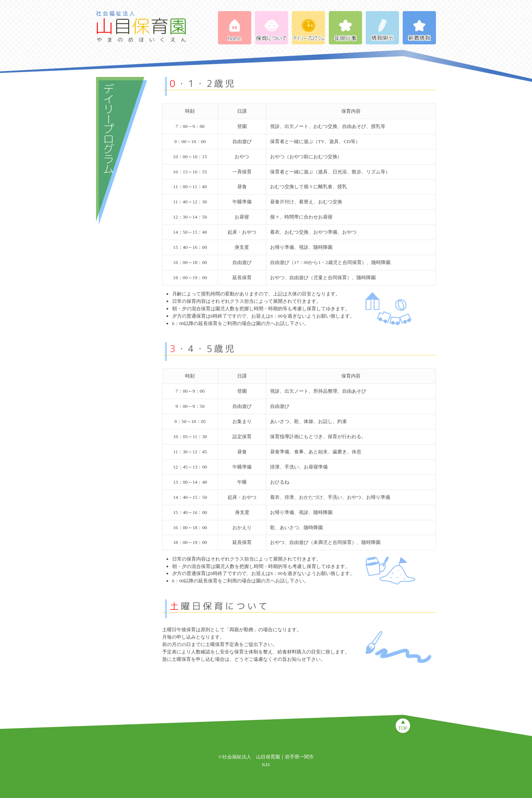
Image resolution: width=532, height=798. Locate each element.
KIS (266, 765)
